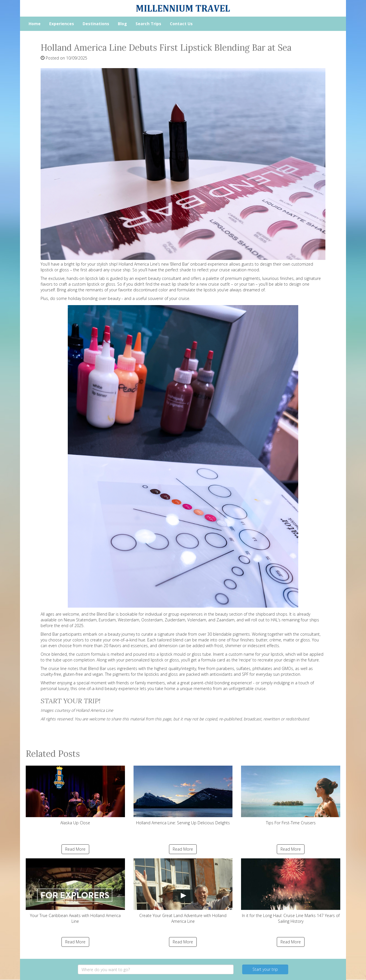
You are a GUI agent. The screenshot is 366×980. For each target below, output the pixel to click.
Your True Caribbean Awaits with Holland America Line (75, 891)
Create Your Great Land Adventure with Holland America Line (183, 891)
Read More (75, 849)
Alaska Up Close (75, 796)
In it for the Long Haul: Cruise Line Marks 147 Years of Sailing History (291, 891)
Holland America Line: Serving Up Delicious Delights (183, 796)
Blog (122, 24)
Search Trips (148, 24)
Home (35, 24)
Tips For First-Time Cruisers (291, 796)
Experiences (62, 24)
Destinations (96, 24)
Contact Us (181, 24)
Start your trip (265, 969)
